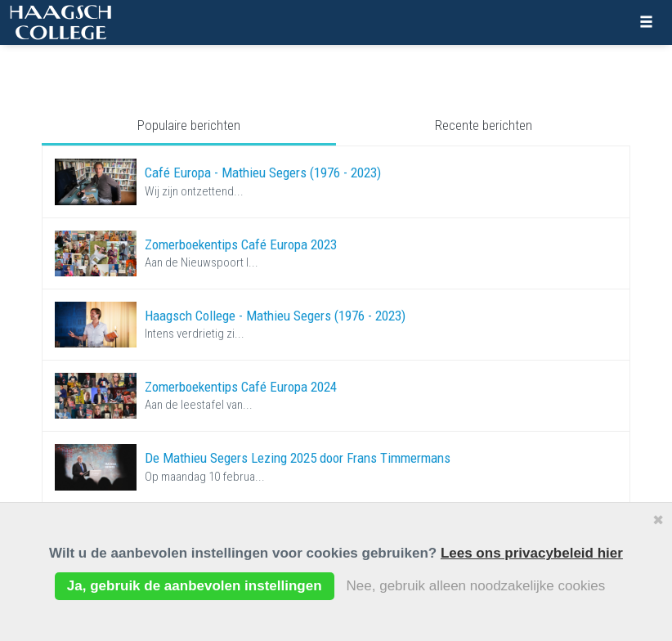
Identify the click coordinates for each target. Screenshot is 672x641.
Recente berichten (484, 125)
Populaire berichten (189, 125)
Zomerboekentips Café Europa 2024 (241, 387)
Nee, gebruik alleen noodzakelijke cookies (476, 586)
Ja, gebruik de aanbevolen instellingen (195, 586)
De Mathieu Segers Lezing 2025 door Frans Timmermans (298, 458)
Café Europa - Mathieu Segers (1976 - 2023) (263, 173)
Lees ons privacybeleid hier (532, 553)
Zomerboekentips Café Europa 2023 (241, 244)
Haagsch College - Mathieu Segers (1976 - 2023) (275, 316)
